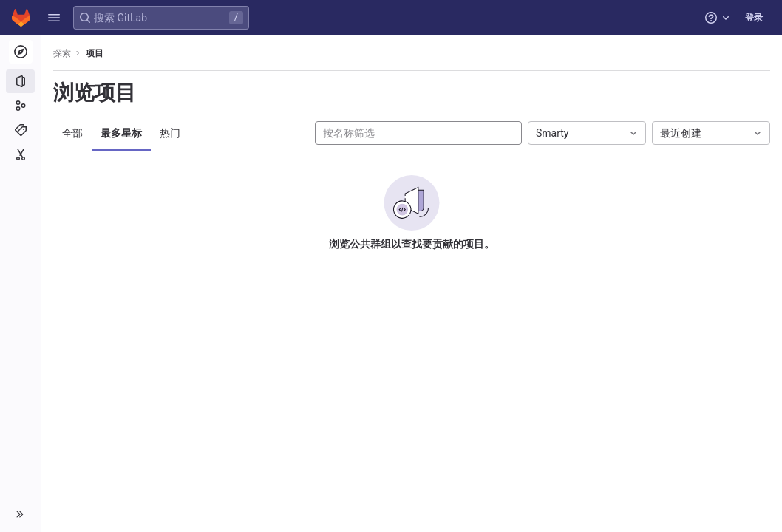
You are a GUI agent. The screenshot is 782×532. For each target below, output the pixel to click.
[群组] (20, 106)
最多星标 (121, 133)
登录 (754, 18)
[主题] (20, 130)
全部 (72, 133)
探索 (62, 53)
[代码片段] (20, 154)
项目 (95, 53)
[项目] (20, 81)
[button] (54, 18)
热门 (170, 133)
